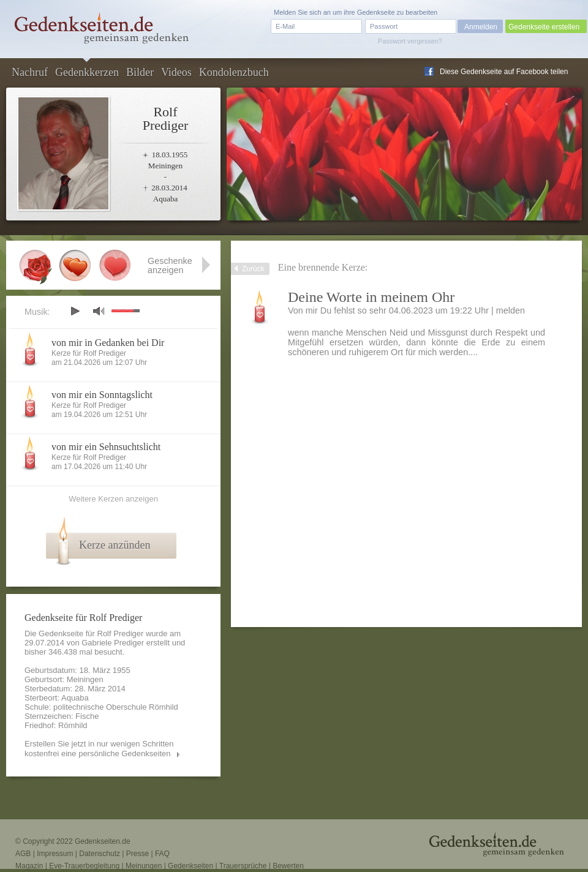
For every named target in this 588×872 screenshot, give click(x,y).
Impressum (55, 854)
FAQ (162, 854)
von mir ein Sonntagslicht (102, 395)
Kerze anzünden (115, 545)
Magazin (29, 866)
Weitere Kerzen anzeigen (113, 499)
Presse (138, 854)
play (75, 311)
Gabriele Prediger (113, 643)
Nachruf (30, 72)
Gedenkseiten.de (103, 841)
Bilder (140, 72)
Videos (176, 72)
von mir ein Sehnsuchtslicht (106, 447)
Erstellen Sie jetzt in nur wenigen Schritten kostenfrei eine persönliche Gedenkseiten (99, 749)
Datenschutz (100, 854)
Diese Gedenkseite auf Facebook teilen (504, 72)
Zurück (253, 269)
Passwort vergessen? (410, 41)
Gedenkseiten (190, 866)
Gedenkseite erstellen (544, 27)
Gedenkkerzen (87, 72)
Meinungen (144, 866)
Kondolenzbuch (234, 72)
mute (99, 311)
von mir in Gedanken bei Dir (108, 343)
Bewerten (288, 866)
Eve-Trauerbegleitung (84, 866)
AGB (23, 854)
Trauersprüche (243, 866)
